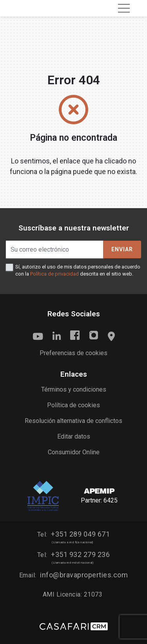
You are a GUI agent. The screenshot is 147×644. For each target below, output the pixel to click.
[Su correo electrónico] (55, 249)
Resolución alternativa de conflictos (73, 421)
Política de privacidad (54, 274)
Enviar (122, 249)
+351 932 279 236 (80, 554)
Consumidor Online (74, 452)
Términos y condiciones (74, 389)
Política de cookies (73, 405)
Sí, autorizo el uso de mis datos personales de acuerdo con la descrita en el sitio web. (78, 270)
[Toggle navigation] (124, 8)
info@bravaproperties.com (84, 575)
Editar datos (74, 436)
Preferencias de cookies (73, 353)
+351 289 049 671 (80, 534)
